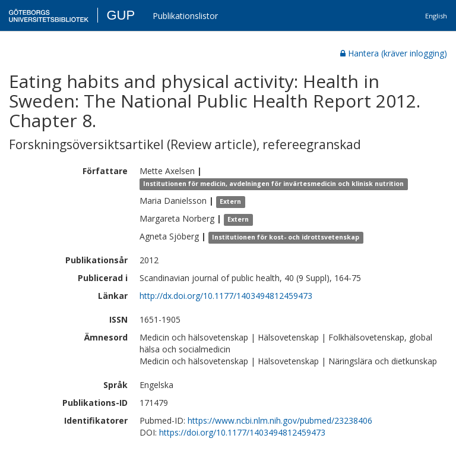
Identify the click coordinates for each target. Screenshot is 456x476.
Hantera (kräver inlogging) (394, 53)
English (436, 16)
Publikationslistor (185, 16)
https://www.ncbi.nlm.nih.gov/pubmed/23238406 (280, 420)
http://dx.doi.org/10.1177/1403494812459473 (226, 296)
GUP (121, 15)
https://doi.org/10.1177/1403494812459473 (242, 432)
